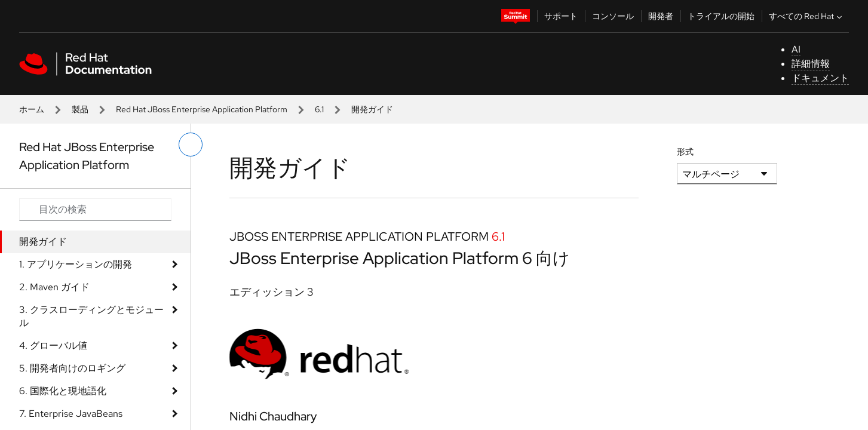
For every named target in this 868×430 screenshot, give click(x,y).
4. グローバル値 (53, 345)
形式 (685, 152)
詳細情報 (811, 64)
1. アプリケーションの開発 (76, 264)
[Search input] (95, 210)
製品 (80, 109)
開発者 (661, 16)
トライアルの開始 (721, 16)
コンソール (613, 16)
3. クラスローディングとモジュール (91, 316)
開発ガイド (43, 242)
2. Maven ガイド (54, 287)
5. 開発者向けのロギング (72, 368)
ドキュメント (820, 78)
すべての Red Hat (807, 16)
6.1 (319, 109)
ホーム (32, 109)
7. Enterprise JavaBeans (71, 414)
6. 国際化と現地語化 (63, 391)
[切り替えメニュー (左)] (191, 145)
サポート (561, 16)
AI (796, 49)
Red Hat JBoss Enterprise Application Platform (202, 109)
